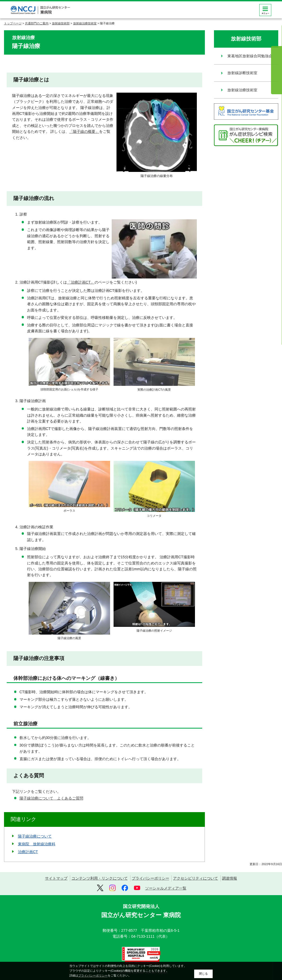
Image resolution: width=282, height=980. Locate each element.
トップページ (13, 23)
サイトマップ (56, 878)
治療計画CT (28, 852)
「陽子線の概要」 (84, 131)
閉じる (203, 974)
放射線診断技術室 (242, 73)
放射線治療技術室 (85, 23)
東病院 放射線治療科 (37, 844)
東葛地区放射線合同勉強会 (250, 56)
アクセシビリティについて (195, 878)
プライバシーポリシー (151, 878)
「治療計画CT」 (81, 282)
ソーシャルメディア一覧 (166, 888)
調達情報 (230, 878)
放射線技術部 (61, 23)
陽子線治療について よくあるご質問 (51, 798)
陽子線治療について (35, 836)
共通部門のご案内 (37, 23)
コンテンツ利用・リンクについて (100, 878)
